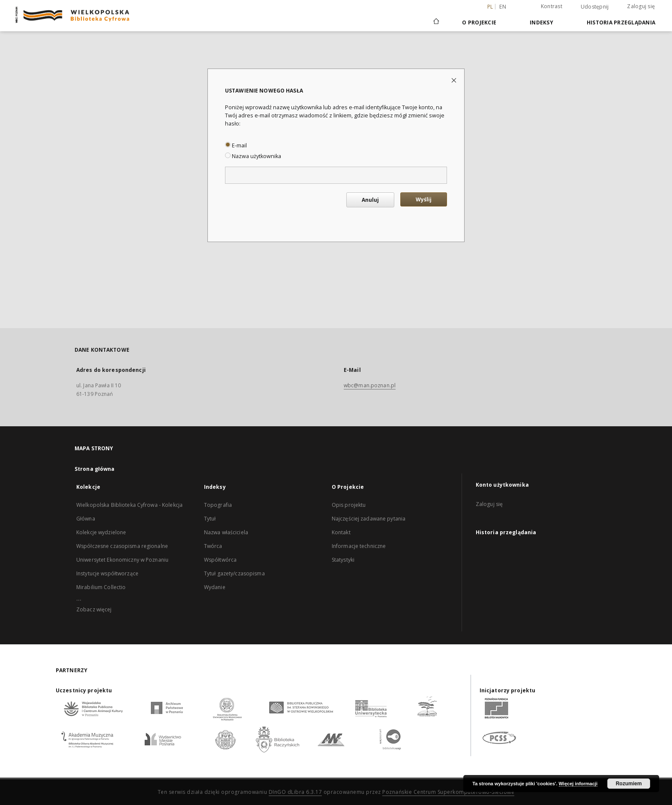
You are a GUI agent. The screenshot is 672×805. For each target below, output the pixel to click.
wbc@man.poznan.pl (370, 385)
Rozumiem (629, 784)
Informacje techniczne (359, 546)
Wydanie (215, 587)
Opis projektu (349, 505)
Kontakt (341, 532)
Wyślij (424, 199)
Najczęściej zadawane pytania (369, 519)
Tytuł (210, 519)
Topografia (218, 505)
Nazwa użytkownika (253, 156)
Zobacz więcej (94, 609)
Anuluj (370, 200)
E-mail (236, 145)
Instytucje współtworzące (107, 573)
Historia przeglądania (621, 22)
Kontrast (552, 6)
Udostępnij (595, 7)
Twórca (213, 546)
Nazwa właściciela (226, 532)
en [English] (503, 7)
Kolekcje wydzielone (101, 532)
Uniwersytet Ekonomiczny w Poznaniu (122, 560)
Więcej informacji (578, 784)
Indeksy (541, 22)
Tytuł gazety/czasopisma (234, 573)
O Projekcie (479, 22)
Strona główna (95, 469)
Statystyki (343, 560)
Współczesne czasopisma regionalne (122, 546)
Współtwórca (220, 560)
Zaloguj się (641, 6)
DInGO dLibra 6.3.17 (295, 792)
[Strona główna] (436, 22)
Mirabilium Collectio (101, 587)
